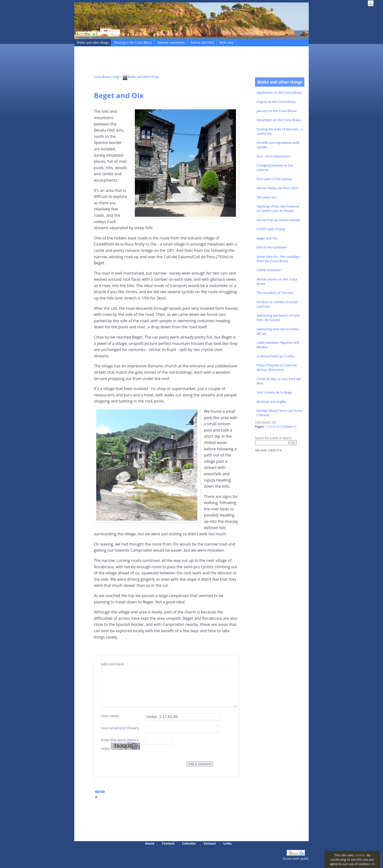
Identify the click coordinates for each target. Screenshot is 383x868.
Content (168, 843)
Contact (210, 843)
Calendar (189, 843)
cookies (360, 855)
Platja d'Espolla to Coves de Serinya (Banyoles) (277, 367)
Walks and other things (93, 42)
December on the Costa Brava (279, 120)
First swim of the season (275, 179)
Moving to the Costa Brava (133, 42)
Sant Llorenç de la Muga (274, 392)
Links (228, 843)
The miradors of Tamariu (275, 293)
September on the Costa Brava (279, 93)
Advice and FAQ (202, 42)
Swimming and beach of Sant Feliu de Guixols (278, 318)
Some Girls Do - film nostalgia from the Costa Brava (278, 259)
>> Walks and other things (139, 77)
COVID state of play (271, 229)
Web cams (227, 42)
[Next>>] (290, 427)
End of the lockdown (272, 247)
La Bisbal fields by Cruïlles (276, 356)
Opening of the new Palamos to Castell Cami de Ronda (278, 208)
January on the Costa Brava (277, 111)
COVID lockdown (269, 270)
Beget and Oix (267, 238)
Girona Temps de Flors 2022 (277, 188)
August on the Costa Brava (276, 102)
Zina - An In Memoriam (274, 156)
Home (150, 843)
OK (373, 864)
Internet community (171, 42)
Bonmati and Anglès (271, 402)
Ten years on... (267, 197)
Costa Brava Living (106, 77)
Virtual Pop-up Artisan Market (279, 220)
